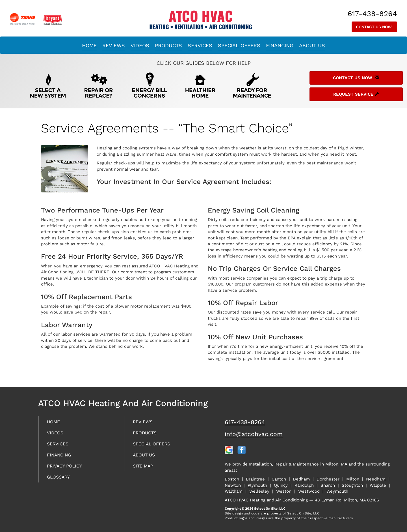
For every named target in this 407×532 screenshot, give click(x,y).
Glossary (60, 480)
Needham (376, 479)
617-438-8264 (245, 422)
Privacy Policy (67, 468)
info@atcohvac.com (254, 434)
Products (168, 45)
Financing (280, 45)
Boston (232, 479)
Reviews (114, 45)
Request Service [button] (356, 94)
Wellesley (259, 491)
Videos (140, 45)
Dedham (301, 479)
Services (200, 45)
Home (89, 45)
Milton (353, 479)
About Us (312, 45)
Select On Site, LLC (270, 509)
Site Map (145, 468)
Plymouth (257, 485)
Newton (233, 485)
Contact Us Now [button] (374, 27)
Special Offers (239, 45)
